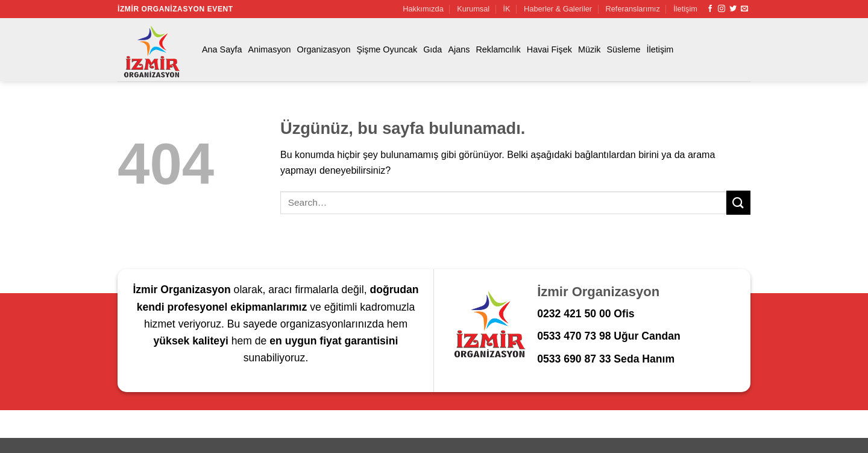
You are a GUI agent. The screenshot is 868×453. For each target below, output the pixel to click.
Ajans (459, 49)
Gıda (432, 49)
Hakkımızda (423, 9)
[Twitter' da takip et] (733, 9)
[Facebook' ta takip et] (710, 9)
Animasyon (269, 49)
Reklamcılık (498, 49)
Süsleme (624, 49)
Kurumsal (473, 9)
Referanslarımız (633, 9)
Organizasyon (324, 49)
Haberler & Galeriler (558, 9)
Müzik (590, 49)
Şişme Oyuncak (387, 49)
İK (507, 9)
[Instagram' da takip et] (722, 9)
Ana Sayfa (222, 49)
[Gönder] (738, 202)
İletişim (685, 9)
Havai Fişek (549, 49)
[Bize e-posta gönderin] (744, 9)
